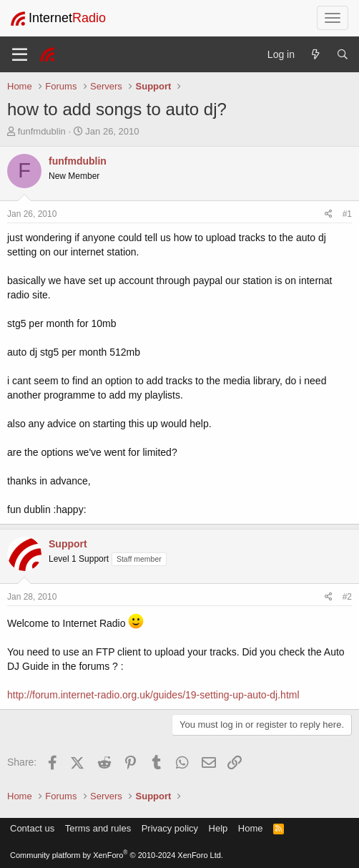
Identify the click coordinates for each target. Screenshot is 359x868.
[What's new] (315, 54)
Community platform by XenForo (117, 855)
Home (251, 828)
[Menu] (20, 54)
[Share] (329, 214)
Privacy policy (170, 828)
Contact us (32, 828)
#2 (347, 597)
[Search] (343, 54)
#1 (347, 214)
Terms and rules (98, 828)
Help (218, 828)
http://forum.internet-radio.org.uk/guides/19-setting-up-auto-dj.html (153, 695)
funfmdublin (42, 131)
